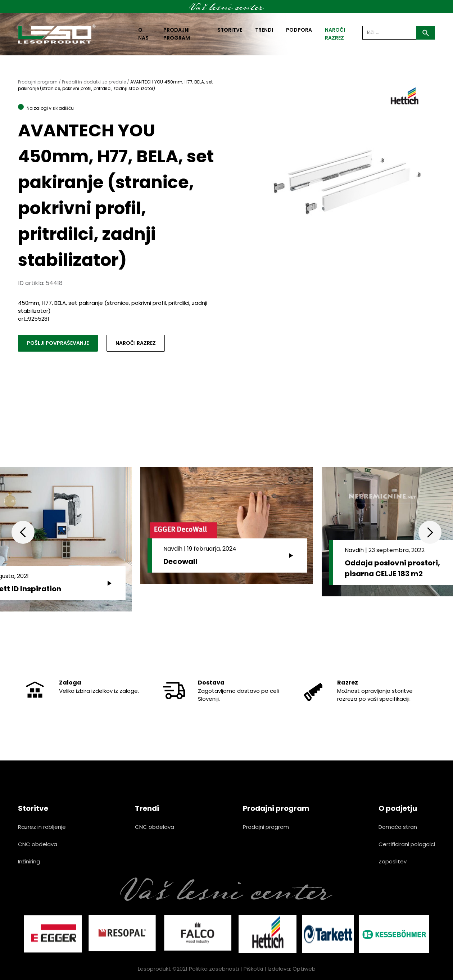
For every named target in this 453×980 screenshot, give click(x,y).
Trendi (264, 30)
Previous (23, 532)
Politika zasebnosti (214, 969)
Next (430, 532)
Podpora (299, 30)
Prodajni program (177, 34)
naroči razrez (335, 34)
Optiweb (304, 969)
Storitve (230, 30)
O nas (143, 34)
